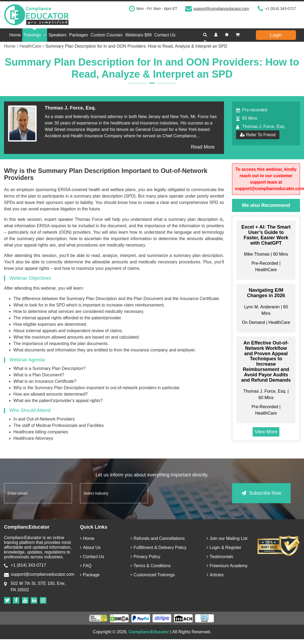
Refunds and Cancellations (158, 538)
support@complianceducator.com (221, 9)
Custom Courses (107, 35)
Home (15, 35)
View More (266, 432)
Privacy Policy (145, 557)
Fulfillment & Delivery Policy (158, 548)
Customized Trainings (153, 575)
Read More (203, 147)
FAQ (86, 566)
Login (276, 35)
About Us (90, 548)
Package (90, 575)
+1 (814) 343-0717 (280, 9)
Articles (215, 575)
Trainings (35, 35)
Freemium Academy (227, 566)
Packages (79, 35)
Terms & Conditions (151, 566)
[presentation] (197, 494)
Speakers (58, 35)
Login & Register (224, 548)
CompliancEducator (149, 632)
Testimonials (220, 557)
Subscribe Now (261, 493)
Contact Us (165, 35)
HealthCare (32, 46)
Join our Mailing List (227, 538)
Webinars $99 (138, 35)
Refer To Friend (258, 135)
